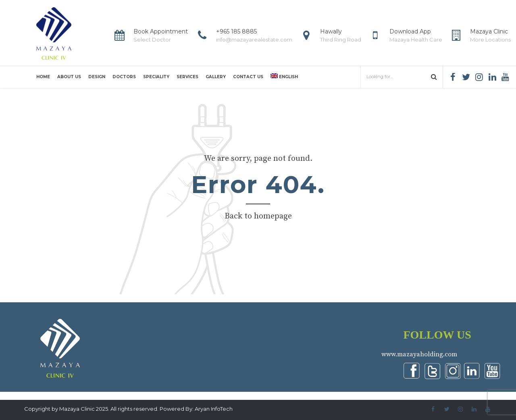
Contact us (248, 77)
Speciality (156, 77)
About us (69, 77)
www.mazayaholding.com (419, 354)
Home (43, 77)
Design (97, 77)
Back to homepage (258, 216)
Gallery (216, 77)
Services (187, 77)
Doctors (124, 77)
